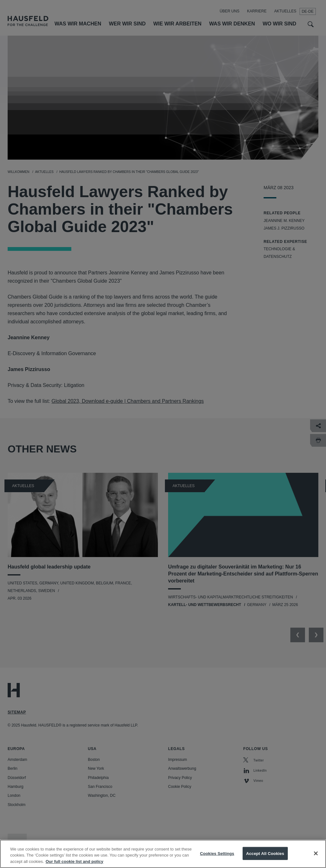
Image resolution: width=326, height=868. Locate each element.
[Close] (316, 859)
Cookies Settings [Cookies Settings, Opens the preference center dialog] (217, 859)
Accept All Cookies (265, 859)
